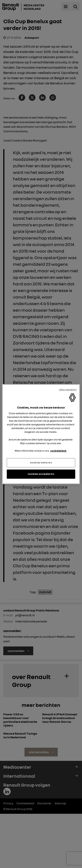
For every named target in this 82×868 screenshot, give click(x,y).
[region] (41, 434)
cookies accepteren (41, 474)
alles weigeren (68, 389)
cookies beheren (41, 463)
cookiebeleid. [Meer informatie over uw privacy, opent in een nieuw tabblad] (58, 451)
